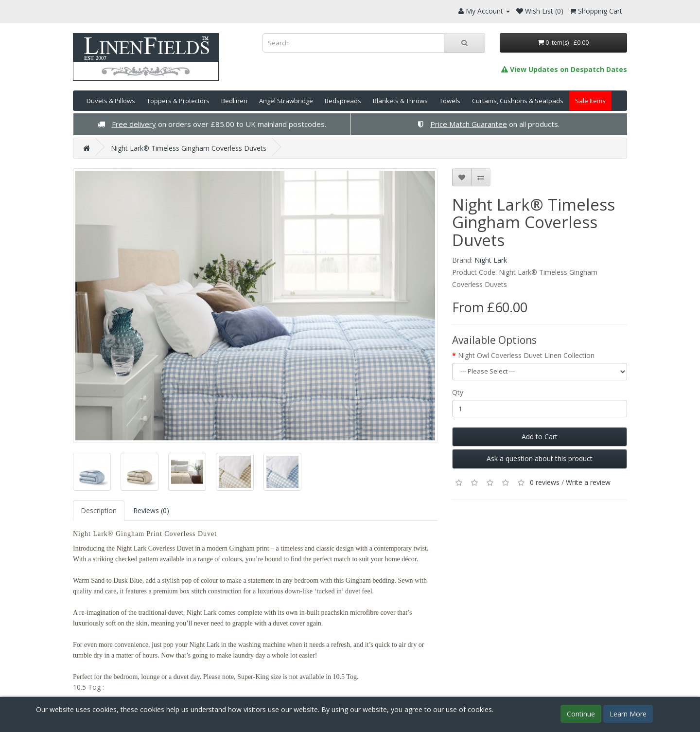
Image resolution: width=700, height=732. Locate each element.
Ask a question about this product (540, 458)
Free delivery (134, 124)
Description (99, 510)
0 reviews (545, 482)
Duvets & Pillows (111, 101)
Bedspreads (343, 101)
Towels (450, 101)
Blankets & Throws (400, 101)
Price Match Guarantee (469, 124)
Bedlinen (234, 101)
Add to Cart (540, 437)
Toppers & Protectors (178, 101)
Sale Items (590, 101)
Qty (458, 392)
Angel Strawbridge (286, 101)
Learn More (628, 714)
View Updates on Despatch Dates (564, 69)
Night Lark (491, 260)
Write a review (588, 482)
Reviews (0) (151, 510)
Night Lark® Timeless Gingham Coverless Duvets (189, 148)
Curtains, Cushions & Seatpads (518, 101)
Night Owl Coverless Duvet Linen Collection (526, 355)
